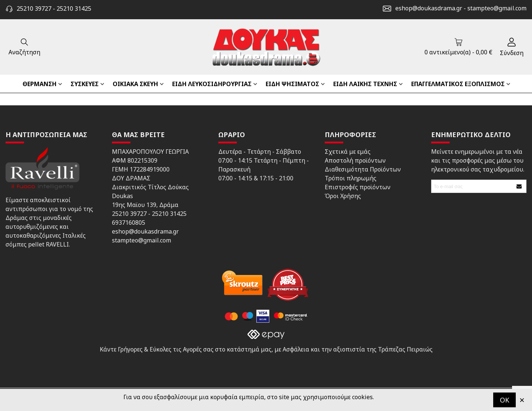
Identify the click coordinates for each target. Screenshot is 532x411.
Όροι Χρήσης (343, 196)
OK (504, 400)
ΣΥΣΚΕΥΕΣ (85, 84)
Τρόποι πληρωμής (351, 178)
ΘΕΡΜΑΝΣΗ (40, 84)
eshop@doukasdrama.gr (429, 8)
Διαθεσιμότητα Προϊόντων (363, 169)
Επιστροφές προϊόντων (358, 187)
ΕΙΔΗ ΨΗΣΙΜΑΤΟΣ (292, 84)
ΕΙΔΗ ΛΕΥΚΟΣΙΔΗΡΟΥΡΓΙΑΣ (212, 84)
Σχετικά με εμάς (348, 152)
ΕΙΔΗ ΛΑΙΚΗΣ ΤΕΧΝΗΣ (365, 84)
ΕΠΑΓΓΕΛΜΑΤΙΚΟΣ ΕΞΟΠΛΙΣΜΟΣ (458, 84)
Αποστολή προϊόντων (355, 160)
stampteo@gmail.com (497, 8)
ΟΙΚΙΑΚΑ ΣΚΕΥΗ (135, 84)
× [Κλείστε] (522, 400)
